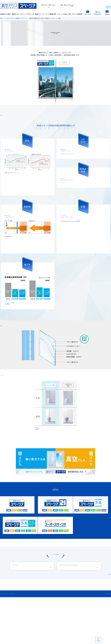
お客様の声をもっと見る (100, 619)
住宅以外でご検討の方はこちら (40, 5)
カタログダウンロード (46, 640)
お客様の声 (52, 12)
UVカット (35, 130)
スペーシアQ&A (62, 12)
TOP (1, 18)
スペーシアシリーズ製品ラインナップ (16, 18)
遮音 (21, 130)
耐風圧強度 (49, 130)
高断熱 (62, 130)
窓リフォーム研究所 (75, 12)
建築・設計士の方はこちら (62, 5)
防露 (76, 130)
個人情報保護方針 (17, 640)
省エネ (90, 130)
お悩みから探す (5, 12)
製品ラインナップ (41, 12)
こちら (65, 248)
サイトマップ (4, 640)
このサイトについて (31, 640)
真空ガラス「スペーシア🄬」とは (23, 12)
